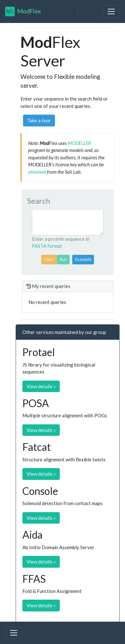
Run (63, 259)
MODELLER (79, 143)
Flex (23, 11)
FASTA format (47, 246)
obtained (37, 172)
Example (83, 259)
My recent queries (48, 286)
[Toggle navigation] (111, 11)
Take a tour (39, 120)
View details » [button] (41, 386)
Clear (49, 259)
